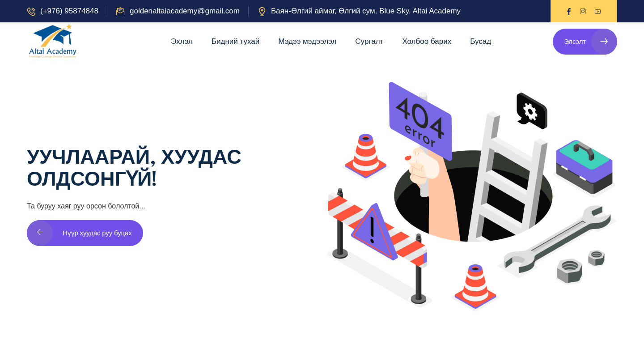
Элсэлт (591, 42)
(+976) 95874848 (69, 11)
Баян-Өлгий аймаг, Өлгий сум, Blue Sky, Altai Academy (366, 11)
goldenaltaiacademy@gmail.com (185, 11)
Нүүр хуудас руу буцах (79, 233)
